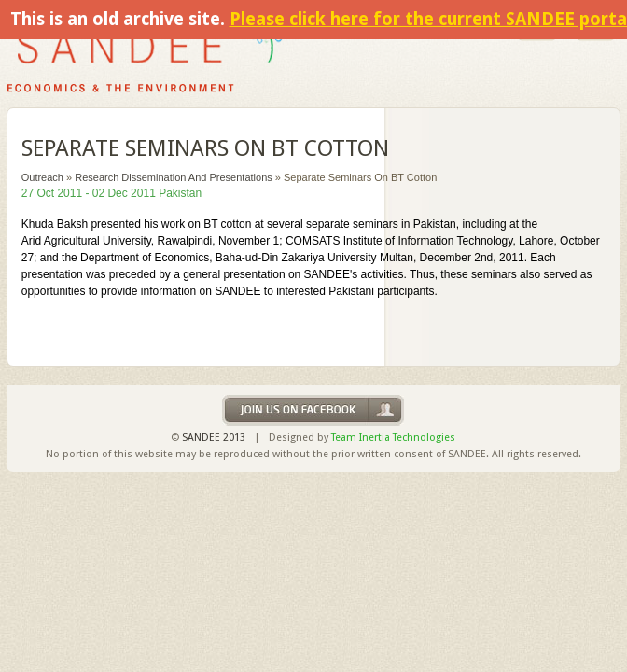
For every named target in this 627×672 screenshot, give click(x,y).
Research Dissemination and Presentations (174, 177)
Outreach (42, 177)
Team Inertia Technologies (393, 437)
